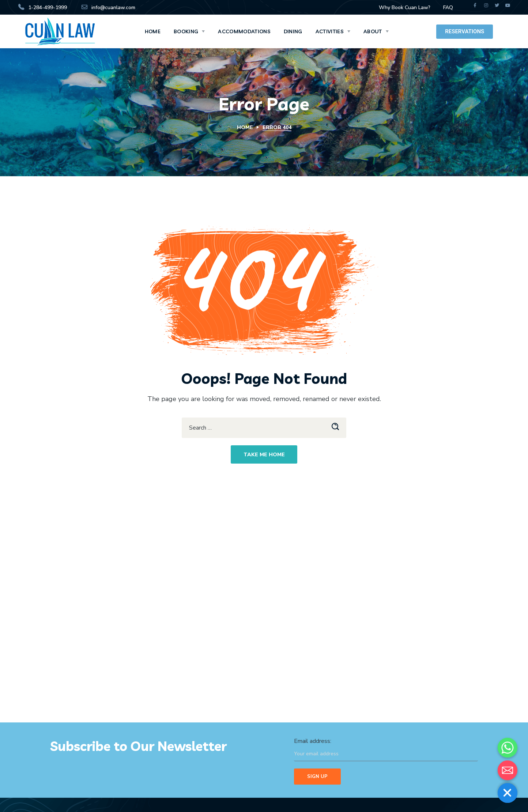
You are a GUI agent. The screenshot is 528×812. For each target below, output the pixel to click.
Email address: (386, 749)
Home (245, 127)
